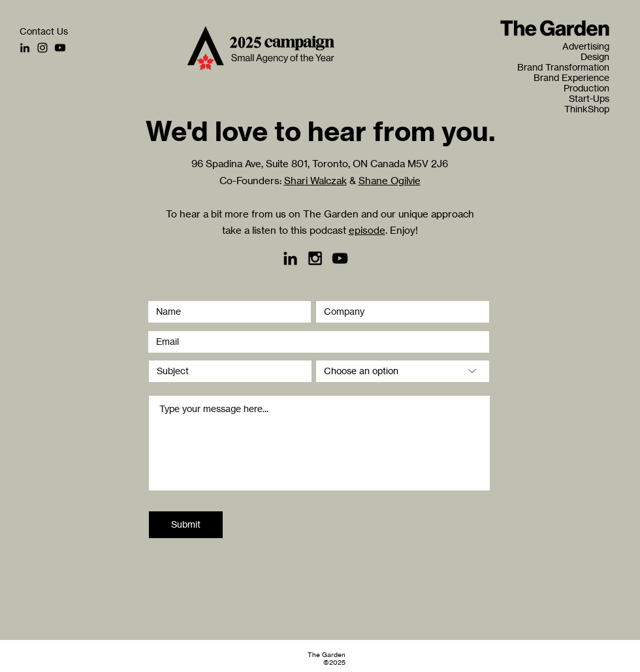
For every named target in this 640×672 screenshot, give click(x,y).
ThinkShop (587, 109)
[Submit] (186, 525)
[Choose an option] (403, 371)
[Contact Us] (44, 31)
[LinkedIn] (25, 48)
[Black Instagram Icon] (315, 258)
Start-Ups (589, 99)
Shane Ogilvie (390, 181)
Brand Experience (573, 78)
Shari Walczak (315, 181)
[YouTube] (60, 48)
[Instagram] (42, 48)
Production (586, 88)
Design (595, 57)
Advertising (586, 46)
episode (367, 230)
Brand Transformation (573, 67)
